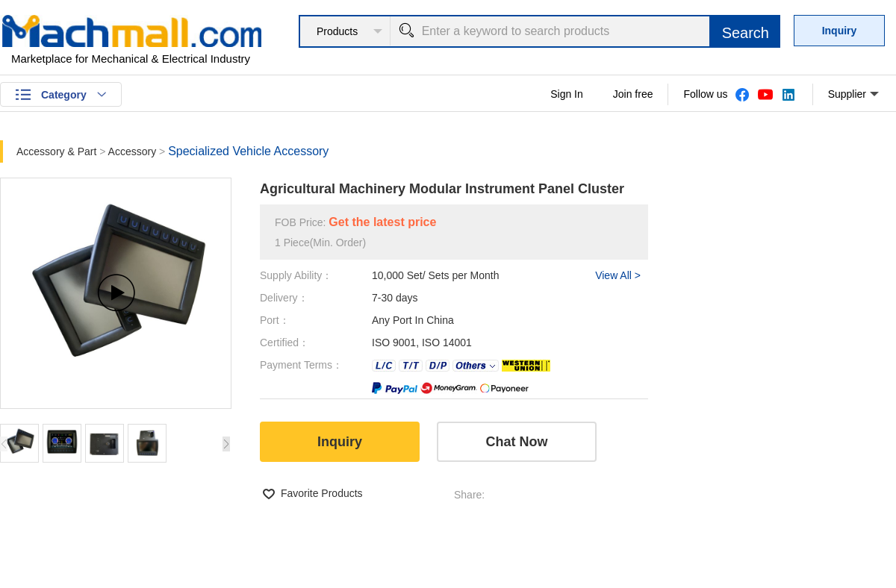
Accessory (134, 151)
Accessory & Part (58, 151)
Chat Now (517, 442)
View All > (618, 275)
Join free (633, 94)
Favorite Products (322, 493)
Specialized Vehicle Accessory (248, 151)
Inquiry (840, 31)
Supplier (853, 95)
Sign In (567, 94)
